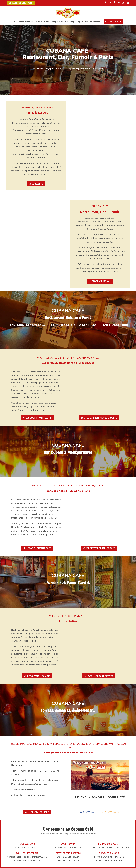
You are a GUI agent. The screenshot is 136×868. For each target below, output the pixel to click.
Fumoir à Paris (42, 22)
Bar (15, 22)
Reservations (112, 21)
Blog (72, 22)
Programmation (60, 22)
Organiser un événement (89, 22)
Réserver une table (22, 3)
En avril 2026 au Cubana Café (100, 797)
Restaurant (24, 22)
